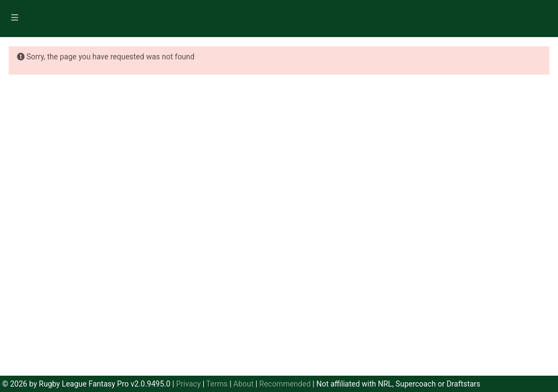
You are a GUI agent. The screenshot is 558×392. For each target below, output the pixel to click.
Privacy (188, 384)
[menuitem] (16, 19)
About (243, 384)
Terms (217, 384)
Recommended (285, 384)
